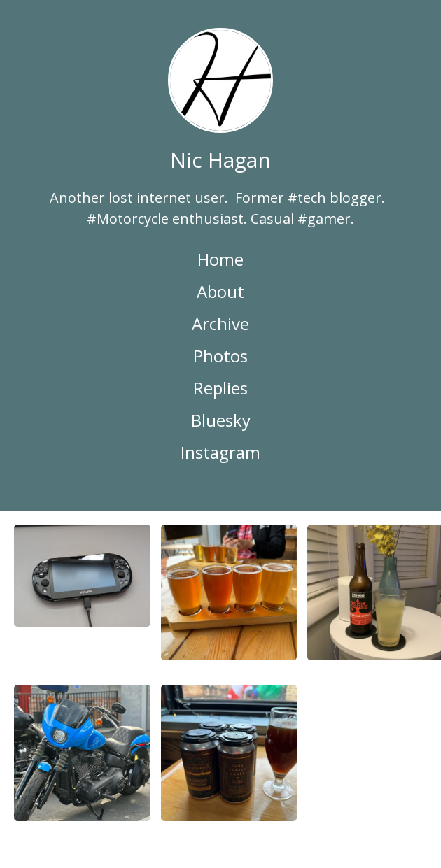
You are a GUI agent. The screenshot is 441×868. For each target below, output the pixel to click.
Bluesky (221, 420)
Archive (220, 323)
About (220, 291)
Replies (220, 388)
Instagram (220, 452)
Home (220, 259)
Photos (220, 356)
